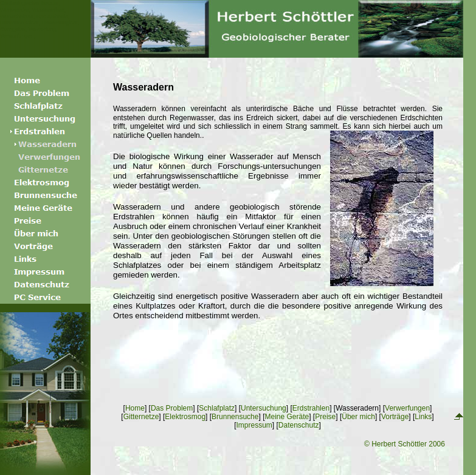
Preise (325, 417)
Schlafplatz (217, 408)
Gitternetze (141, 417)
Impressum (254, 425)
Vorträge (395, 417)
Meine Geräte (287, 417)
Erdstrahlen (311, 408)
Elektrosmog (185, 417)
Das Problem (172, 408)
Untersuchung (264, 408)
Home (135, 408)
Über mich (358, 417)
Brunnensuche (235, 417)
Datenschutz (299, 425)
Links (423, 417)
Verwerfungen (407, 408)
